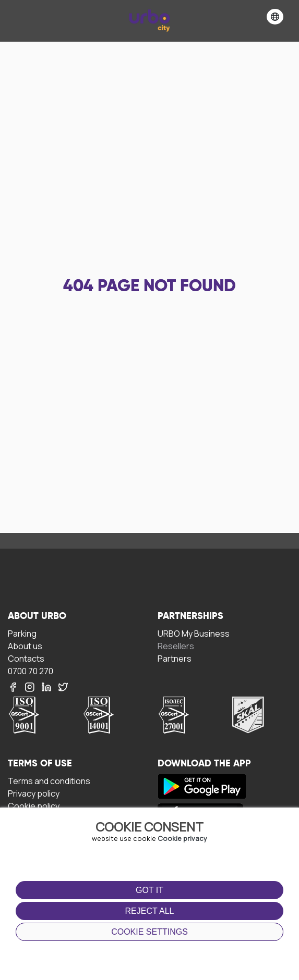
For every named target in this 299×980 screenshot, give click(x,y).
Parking (22, 633)
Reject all (150, 911)
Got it (149, 890)
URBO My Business (194, 633)
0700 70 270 (31, 671)
